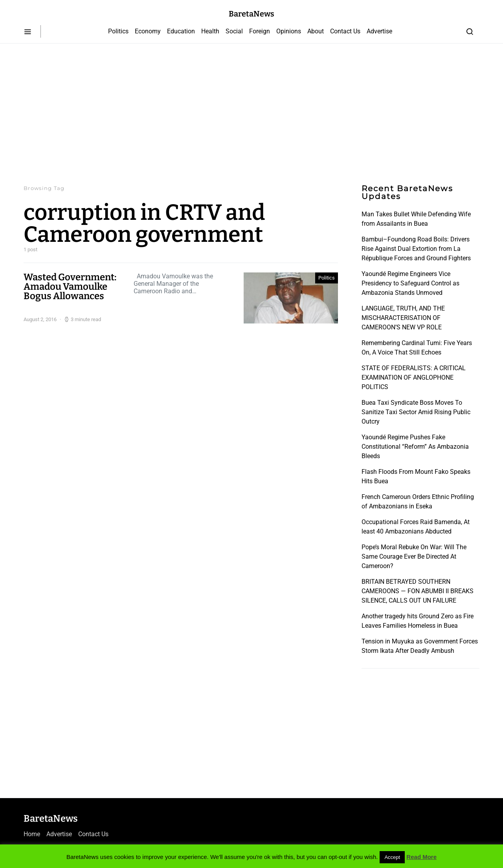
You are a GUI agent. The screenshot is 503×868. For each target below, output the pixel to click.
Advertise (379, 31)
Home (32, 834)
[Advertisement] (251, 114)
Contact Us (345, 31)
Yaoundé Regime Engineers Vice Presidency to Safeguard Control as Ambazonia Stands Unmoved (410, 283)
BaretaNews (251, 14)
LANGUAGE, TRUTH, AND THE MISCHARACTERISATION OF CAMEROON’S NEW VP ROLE (403, 318)
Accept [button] (392, 857)
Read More (421, 857)
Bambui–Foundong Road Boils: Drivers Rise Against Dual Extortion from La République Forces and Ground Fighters (416, 249)
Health (210, 31)
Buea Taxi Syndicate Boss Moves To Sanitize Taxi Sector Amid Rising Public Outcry (416, 412)
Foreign (260, 31)
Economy (148, 31)
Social (234, 31)
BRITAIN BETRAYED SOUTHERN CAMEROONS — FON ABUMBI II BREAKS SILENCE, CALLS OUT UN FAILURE (418, 591)
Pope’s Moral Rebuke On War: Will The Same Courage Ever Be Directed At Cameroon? (414, 556)
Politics (118, 31)
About (316, 31)
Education (181, 31)
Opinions (289, 31)
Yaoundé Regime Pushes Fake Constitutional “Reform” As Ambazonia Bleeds (415, 447)
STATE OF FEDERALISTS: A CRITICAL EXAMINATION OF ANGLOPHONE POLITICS (414, 377)
